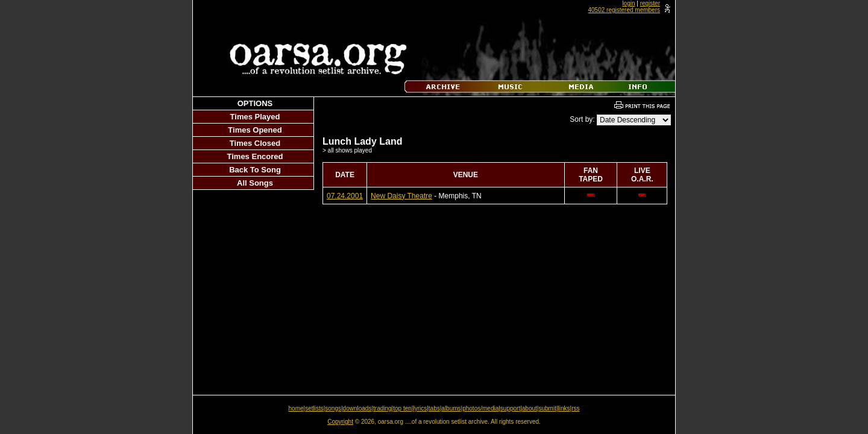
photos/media (480, 408)
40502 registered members (624, 10)
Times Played (255, 117)
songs (333, 408)
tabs (434, 408)
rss (575, 408)
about (530, 408)
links (564, 408)
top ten (402, 408)
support (510, 408)
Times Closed (255, 143)
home (296, 408)
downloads (357, 408)
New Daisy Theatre (401, 196)
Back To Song (255, 170)
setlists (314, 408)
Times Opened (255, 130)
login (628, 3)
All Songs (255, 183)
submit (547, 408)
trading (382, 408)
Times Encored (255, 156)
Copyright (340, 422)
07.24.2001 (345, 196)
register (650, 3)
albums (451, 408)
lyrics (420, 408)
